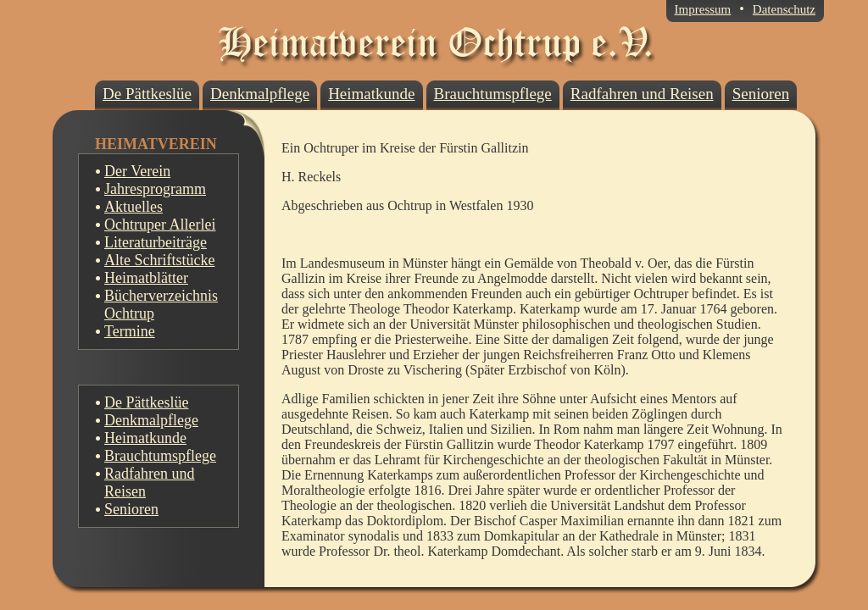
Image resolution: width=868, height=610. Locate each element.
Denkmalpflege (151, 420)
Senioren (131, 509)
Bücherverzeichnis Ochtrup (161, 305)
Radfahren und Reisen (149, 482)
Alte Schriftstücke (159, 260)
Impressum (703, 9)
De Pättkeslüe (146, 402)
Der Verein (137, 171)
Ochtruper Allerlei (160, 225)
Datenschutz (784, 9)
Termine (130, 331)
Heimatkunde (145, 438)
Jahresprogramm (155, 189)
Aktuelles (134, 207)
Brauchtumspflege (160, 456)
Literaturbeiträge (156, 242)
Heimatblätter (146, 278)
